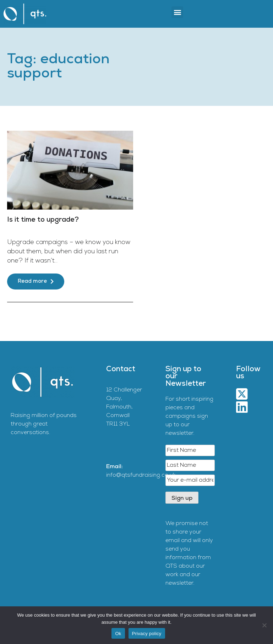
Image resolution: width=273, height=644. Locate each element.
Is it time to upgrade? (43, 220)
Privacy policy (147, 634)
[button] (177, 12)
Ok (118, 634)
